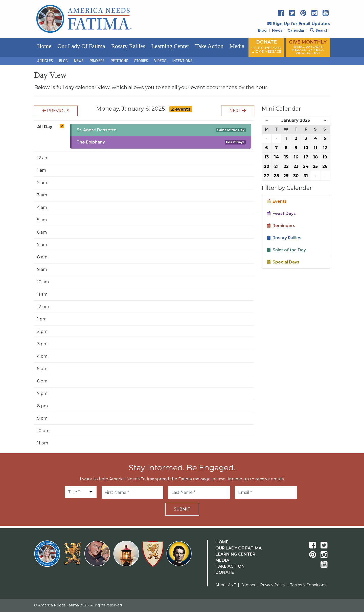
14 (276, 157)
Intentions (183, 61)
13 (267, 157)
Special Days (283, 262)
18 (315, 157)
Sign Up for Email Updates (299, 24)
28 (276, 176)
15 (286, 157)
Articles (45, 61)
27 (267, 176)
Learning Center (170, 46)
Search (319, 30)
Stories (141, 61)
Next (238, 111)
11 (315, 148)
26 (325, 166)
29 (286, 176)
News (277, 30)
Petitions (119, 61)
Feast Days (235, 142)
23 (296, 166)
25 (315, 166)
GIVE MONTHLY (308, 47)
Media (237, 46)
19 (325, 157)
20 (267, 166)
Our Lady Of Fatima (238, 548)
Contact (248, 585)
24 (306, 166)
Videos (160, 61)
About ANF (226, 585)
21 (276, 166)
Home (44, 46)
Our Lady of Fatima (81, 46)
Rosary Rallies (128, 46)
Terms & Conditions (308, 585)
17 (306, 157)
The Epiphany (91, 142)
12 (325, 148)
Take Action (209, 46)
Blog (262, 30)
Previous (56, 111)
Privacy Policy (273, 585)
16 (296, 157)
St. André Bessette (97, 130)
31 (306, 176)
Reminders (281, 226)
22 (286, 166)
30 (296, 176)
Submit (182, 509)
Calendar (296, 30)
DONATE (266, 46)
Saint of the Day (231, 130)
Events (277, 201)
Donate (225, 572)
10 (306, 148)
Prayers (97, 61)
